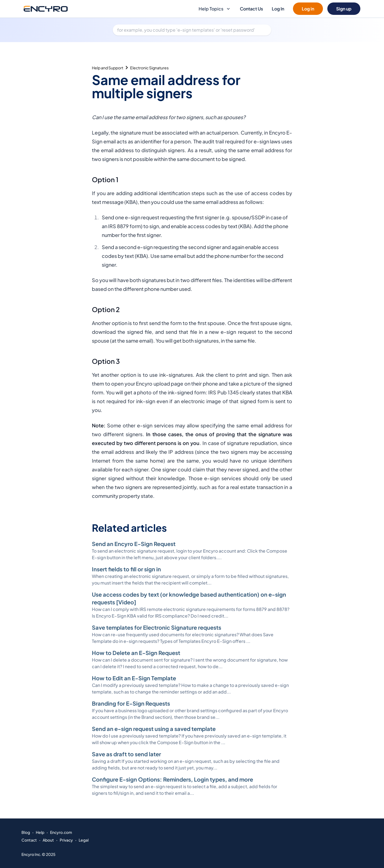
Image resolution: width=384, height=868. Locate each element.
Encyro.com (61, 832)
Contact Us (251, 9)
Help (40, 832)
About (48, 840)
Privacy (66, 840)
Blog (26, 832)
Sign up (344, 9)
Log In (278, 9)
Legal (84, 840)
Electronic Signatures (149, 68)
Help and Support (108, 68)
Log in (308, 9)
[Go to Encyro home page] (46, 9)
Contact (29, 840)
